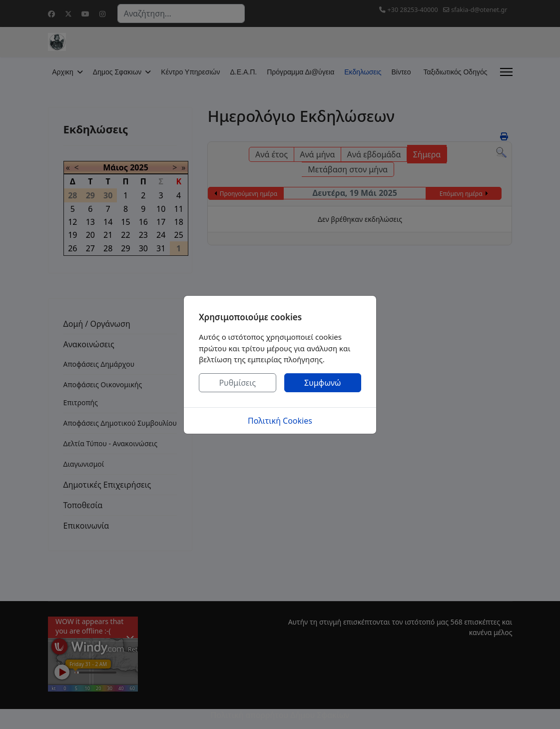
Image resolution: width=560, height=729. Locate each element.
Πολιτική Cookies (280, 421)
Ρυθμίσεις (237, 383)
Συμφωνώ (323, 383)
